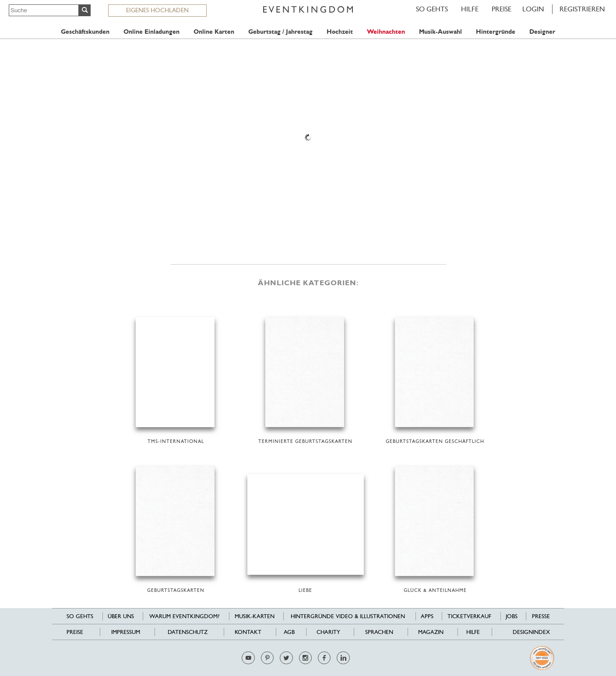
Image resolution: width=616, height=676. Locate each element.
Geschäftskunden (85, 32)
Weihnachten (386, 32)
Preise (502, 9)
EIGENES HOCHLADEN (157, 10)
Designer (542, 32)
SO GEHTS (432, 9)
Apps (427, 616)
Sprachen (379, 632)
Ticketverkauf (469, 616)
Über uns (121, 616)
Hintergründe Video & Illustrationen (348, 616)
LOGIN (533, 9)
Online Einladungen (151, 32)
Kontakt (248, 632)
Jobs (512, 616)
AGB (289, 632)
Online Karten (214, 32)
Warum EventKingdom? (184, 616)
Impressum (126, 632)
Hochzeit (340, 32)
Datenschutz (188, 632)
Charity (328, 632)
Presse (541, 616)
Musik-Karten (255, 616)
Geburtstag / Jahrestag (280, 32)
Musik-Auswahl (440, 32)
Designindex (531, 632)
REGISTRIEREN (582, 9)
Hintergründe (496, 32)
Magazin (431, 632)
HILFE (470, 9)
